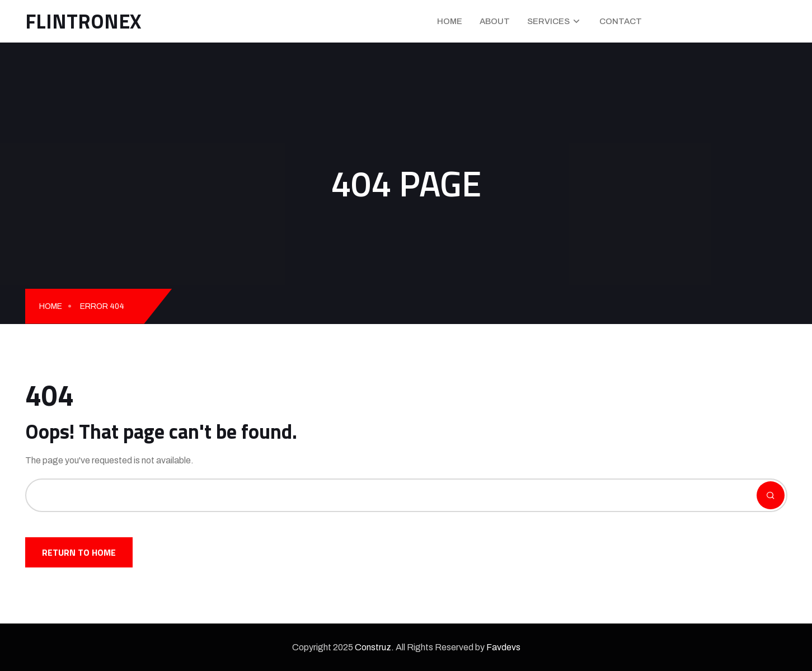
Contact (621, 21)
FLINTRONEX (83, 21)
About (495, 21)
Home (450, 21)
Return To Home (79, 552)
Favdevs (503, 647)
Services (548, 21)
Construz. (374, 647)
